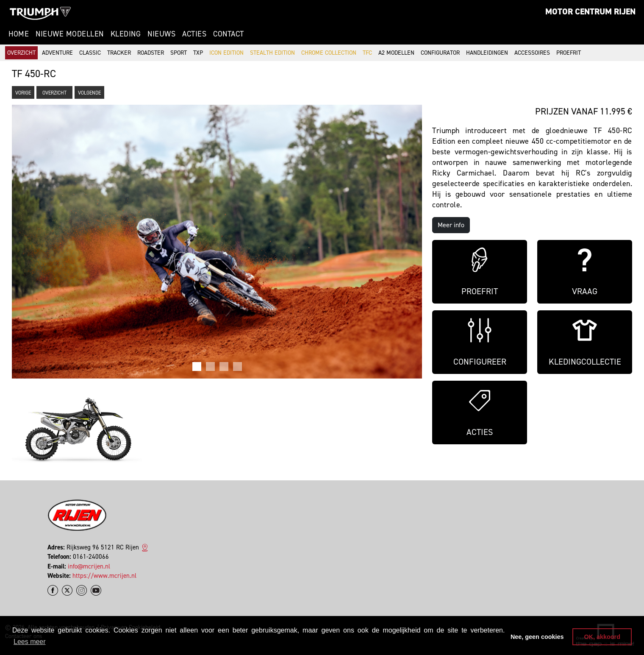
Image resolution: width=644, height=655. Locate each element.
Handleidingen (487, 53)
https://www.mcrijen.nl (104, 576)
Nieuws (161, 34)
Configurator (440, 53)
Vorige (23, 93)
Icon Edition (226, 53)
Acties (194, 34)
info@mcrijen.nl (89, 566)
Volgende (89, 93)
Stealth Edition (272, 53)
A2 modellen (396, 53)
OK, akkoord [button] (602, 637)
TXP (198, 53)
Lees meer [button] (30, 642)
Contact (229, 34)
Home (19, 34)
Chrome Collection (329, 53)
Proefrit (569, 53)
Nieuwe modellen (70, 34)
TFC (367, 53)
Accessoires (532, 53)
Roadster (151, 53)
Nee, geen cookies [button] (537, 637)
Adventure (57, 53)
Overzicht (21, 53)
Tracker (119, 53)
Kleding (126, 34)
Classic (90, 53)
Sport (179, 53)
